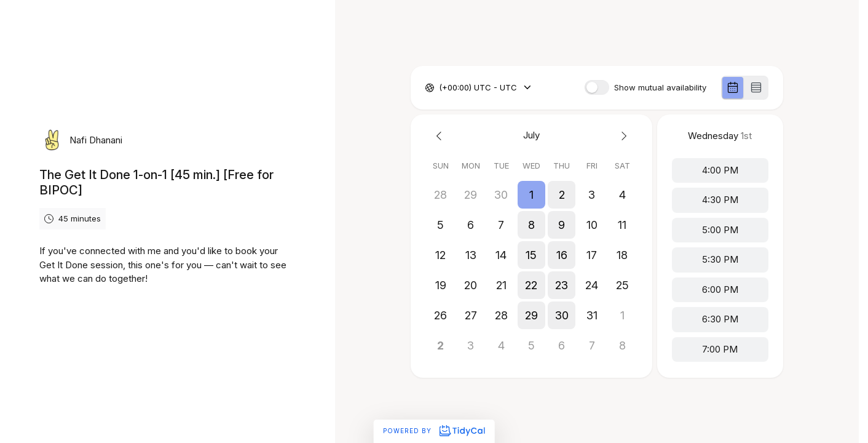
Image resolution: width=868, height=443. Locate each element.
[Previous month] (440, 136)
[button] (531, 195)
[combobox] (440, 88)
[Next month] (622, 136)
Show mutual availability (660, 88)
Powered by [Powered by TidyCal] (434, 431)
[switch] (597, 87)
